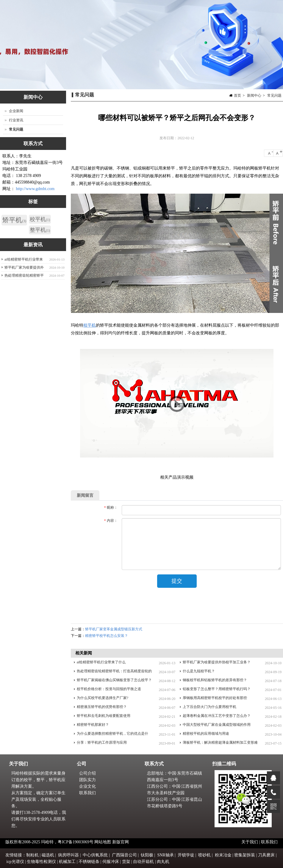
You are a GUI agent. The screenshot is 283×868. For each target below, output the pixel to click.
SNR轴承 (165, 855)
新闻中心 (254, 95)
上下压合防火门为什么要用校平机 (209, 707)
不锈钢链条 (89, 862)
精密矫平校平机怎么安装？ (107, 636)
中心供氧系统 (95, 855)
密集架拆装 (245, 855)
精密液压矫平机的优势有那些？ (102, 707)
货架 (126, 862)
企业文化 (87, 786)
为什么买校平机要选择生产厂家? (103, 698)
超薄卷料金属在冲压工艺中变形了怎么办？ (217, 716)
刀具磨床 (266, 855)
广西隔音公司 (124, 855)
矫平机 (14, 220)
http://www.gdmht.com (35, 189)
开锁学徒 (186, 855)
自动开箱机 (143, 862)
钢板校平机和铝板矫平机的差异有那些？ (215, 680)
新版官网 (121, 842)
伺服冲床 (111, 862)
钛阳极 (147, 855)
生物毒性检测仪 (41, 862)
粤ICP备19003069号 (76, 842)
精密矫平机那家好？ (93, 725)
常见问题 (274, 95)
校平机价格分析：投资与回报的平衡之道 (109, 689)
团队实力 (87, 780)
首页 (237, 95)
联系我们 (87, 793)
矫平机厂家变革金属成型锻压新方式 (114, 629)
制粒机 (32, 855)
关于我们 (250, 842)
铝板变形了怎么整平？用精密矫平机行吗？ (217, 689)
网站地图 (103, 842)
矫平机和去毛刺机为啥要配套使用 (104, 716)
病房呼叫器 (68, 855)
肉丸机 (163, 862)
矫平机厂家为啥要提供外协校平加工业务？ (217, 662)
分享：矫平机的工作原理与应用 (102, 742)
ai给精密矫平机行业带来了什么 (101, 662)
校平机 (90, 325)
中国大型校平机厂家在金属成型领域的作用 (217, 725)
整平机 (40, 230)
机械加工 (67, 862)
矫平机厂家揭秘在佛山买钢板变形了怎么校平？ (114, 680)
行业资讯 (16, 120)
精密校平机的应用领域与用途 (206, 734)
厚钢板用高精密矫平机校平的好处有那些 (215, 698)
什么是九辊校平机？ (199, 671)
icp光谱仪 (15, 862)
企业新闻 (16, 111)
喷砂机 (204, 855)
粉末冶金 (223, 855)
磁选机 (48, 855)
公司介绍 (87, 773)
